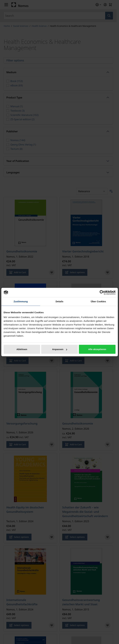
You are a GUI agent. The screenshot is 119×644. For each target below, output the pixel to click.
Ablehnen (22, 349)
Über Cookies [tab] (98, 301)
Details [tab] (60, 301)
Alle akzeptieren (97, 349)
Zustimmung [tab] (21, 301)
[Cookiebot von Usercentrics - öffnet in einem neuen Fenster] (102, 292)
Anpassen (60, 349)
